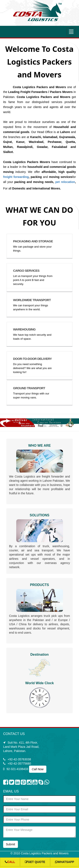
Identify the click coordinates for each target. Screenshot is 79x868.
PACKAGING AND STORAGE (33, 241)
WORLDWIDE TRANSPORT (32, 300)
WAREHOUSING (24, 329)
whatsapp (65, 862)
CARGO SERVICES (26, 271)
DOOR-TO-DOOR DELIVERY (32, 359)
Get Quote (35, 862)
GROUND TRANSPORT (29, 388)
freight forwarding (16, 177)
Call (10, 862)
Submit (11, 844)
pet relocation (65, 182)
